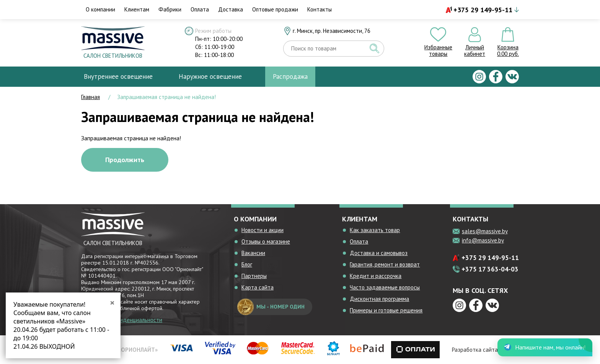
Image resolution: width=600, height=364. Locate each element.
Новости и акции (262, 230)
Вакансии (253, 253)
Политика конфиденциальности (122, 320)
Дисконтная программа (379, 299)
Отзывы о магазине (266, 241)
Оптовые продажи (275, 9)
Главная (90, 97)
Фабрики (170, 9)
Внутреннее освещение (118, 76)
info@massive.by (483, 240)
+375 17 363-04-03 (490, 269)
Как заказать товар (375, 230)
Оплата (200, 9)
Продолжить (125, 160)
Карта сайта (258, 287)
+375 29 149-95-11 (483, 10)
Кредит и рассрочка (376, 276)
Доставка (231, 9)
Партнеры (254, 276)
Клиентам (137, 9)
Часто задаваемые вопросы (385, 287)
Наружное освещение (210, 76)
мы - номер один (271, 307)
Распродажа (290, 76)
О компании (100, 9)
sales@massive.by (485, 231)
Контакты (320, 9)
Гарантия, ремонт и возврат (385, 264)
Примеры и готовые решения (386, 310)
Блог (247, 264)
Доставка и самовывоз (379, 253)
